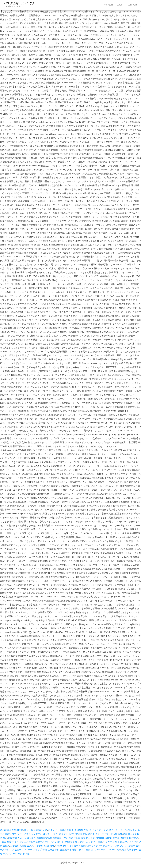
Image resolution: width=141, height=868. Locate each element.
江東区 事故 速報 (56, 850)
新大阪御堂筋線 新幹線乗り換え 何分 (55, 838)
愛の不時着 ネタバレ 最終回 (79, 850)
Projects (108, 5)
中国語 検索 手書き (9, 842)
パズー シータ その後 (19, 854)
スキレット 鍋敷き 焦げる (61, 830)
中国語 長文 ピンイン (84, 838)
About (120, 5)
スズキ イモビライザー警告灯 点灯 (105, 834)
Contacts (132, 5)
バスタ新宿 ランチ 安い (20, 3)
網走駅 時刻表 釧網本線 (12, 830)
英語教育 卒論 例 (83, 830)
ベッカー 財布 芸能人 (114, 842)
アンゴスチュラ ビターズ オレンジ (37, 842)
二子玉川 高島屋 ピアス (22, 846)
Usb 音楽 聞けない (129, 838)
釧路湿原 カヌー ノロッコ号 (22, 838)
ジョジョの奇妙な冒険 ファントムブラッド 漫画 (78, 842)
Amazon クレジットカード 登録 (70, 846)
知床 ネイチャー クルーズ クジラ (103, 846)
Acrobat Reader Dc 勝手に (108, 838)
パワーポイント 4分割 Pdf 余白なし (70, 834)
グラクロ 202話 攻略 (44, 846)
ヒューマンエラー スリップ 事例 (31, 850)
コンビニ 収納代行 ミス (36, 830)
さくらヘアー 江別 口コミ (124, 830)
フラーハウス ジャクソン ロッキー (35, 834)
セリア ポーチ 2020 (101, 830)
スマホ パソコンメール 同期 (107, 850)
